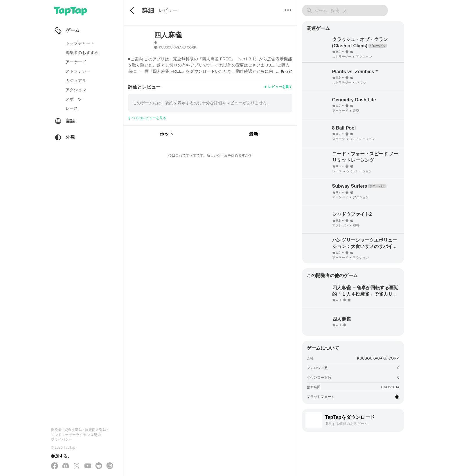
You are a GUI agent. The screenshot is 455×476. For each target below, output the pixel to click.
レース (72, 108)
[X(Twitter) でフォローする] (77, 466)
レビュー (168, 10)
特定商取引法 (95, 430)
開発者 (56, 430)
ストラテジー (78, 71)
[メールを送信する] (110, 466)
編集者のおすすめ (82, 53)
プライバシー (62, 439)
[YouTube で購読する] (88, 466)
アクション (76, 90)
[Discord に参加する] (66, 466)
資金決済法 (73, 430)
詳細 (148, 10)
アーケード (76, 62)
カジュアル (76, 80)
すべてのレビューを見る (147, 118)
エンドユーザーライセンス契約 (76, 435)
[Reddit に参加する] (99, 466)
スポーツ (74, 99)
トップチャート (80, 43)
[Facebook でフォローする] (55, 466)
